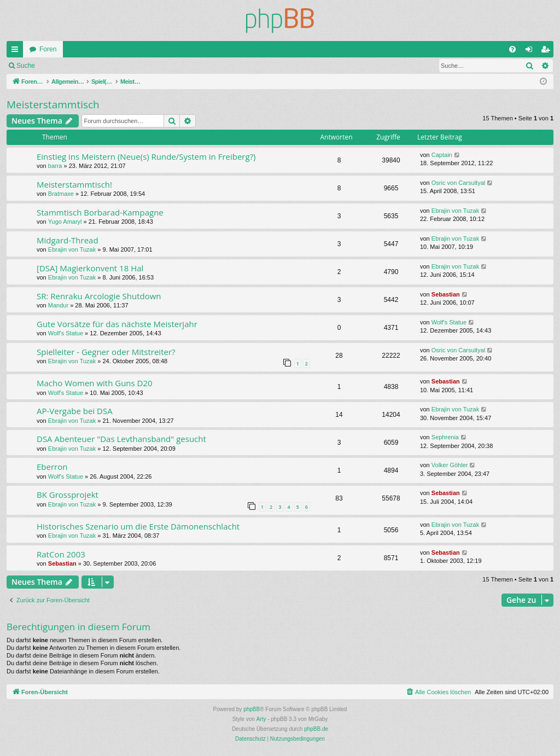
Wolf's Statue (66, 333)
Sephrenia (445, 437)
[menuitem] (512, 49)
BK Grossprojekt (68, 495)
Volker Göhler (450, 465)
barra (55, 166)
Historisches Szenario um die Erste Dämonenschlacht (138, 526)
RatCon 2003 (61, 554)
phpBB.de (316, 729)
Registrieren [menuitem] (548, 51)
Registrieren (114, 66)
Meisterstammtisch (53, 104)
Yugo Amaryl (65, 222)
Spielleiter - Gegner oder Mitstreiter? (106, 352)
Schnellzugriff (17, 51)
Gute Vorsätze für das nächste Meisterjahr (117, 324)
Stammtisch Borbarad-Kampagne (100, 212)
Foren (48, 49)
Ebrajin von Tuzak (455, 211)
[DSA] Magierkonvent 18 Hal (90, 268)
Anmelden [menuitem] (531, 51)
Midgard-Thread (68, 240)
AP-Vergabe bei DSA (75, 411)
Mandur (58, 305)
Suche (26, 66)
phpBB (252, 709)
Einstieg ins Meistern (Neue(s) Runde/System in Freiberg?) (146, 156)
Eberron (52, 467)
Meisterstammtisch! (74, 184)
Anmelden (66, 66)
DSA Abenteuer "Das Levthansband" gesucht (121, 439)
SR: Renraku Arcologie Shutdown (99, 296)
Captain (442, 155)
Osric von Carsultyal (458, 183)
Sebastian (446, 294)
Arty (261, 719)
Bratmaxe (61, 194)
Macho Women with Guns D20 (95, 383)
